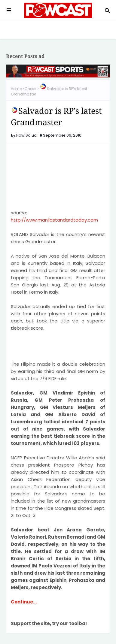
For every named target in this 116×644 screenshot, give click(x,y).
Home (16, 89)
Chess (31, 89)
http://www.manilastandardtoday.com (54, 220)
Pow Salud (26, 135)
